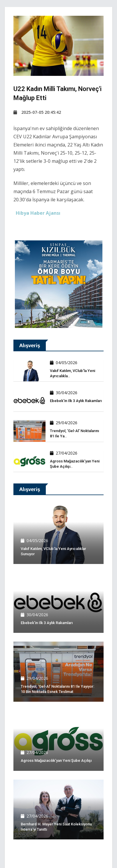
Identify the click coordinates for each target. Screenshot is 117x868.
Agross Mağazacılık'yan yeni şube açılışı (56, 760)
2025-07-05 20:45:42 (37, 112)
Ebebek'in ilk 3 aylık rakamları (76, 401)
